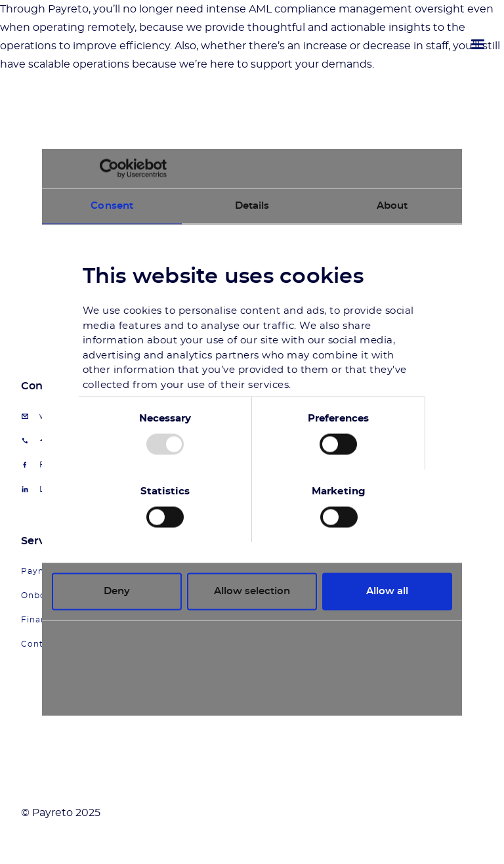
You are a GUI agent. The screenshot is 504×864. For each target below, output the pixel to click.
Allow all (387, 591)
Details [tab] (252, 206)
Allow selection (252, 591)
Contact (39, 644)
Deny (117, 591)
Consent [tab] (112, 206)
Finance (39, 620)
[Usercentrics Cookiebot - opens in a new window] (109, 169)
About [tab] (392, 206)
